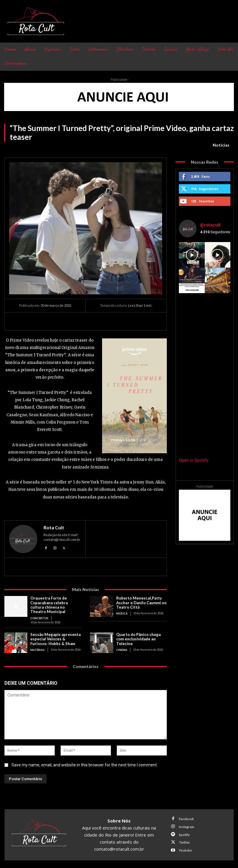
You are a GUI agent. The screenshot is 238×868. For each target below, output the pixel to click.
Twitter (184, 841)
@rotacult (210, 225)
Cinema (122, 648)
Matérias (37, 648)
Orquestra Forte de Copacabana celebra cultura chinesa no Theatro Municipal (56, 605)
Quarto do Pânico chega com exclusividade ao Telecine (138, 638)
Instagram (186, 826)
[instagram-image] (192, 255)
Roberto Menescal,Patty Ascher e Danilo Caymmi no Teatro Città (141, 602)
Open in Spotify (194, 460)
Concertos (39, 617)
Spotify (184, 833)
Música (122, 613)
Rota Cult (54, 528)
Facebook (186, 818)
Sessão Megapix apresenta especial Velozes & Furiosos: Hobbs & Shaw (55, 638)
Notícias (221, 145)
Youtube (185, 849)
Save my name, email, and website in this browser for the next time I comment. (85, 764)
